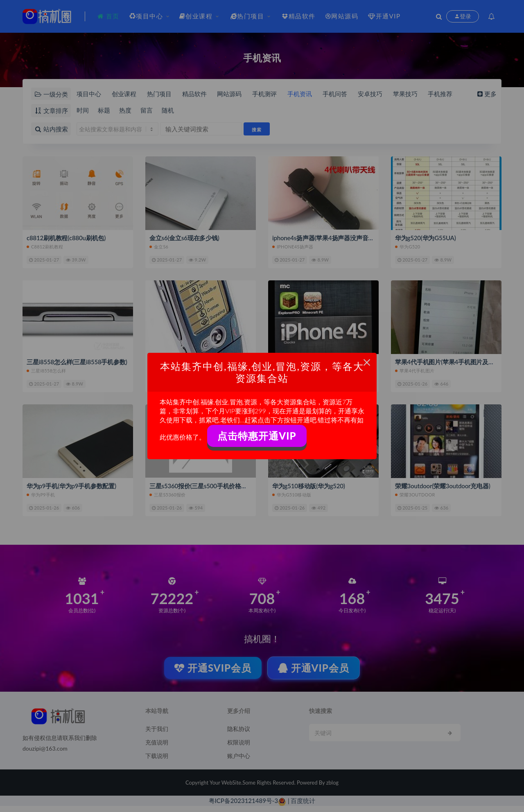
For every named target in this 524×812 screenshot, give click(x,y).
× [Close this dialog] (367, 362)
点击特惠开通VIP (257, 436)
